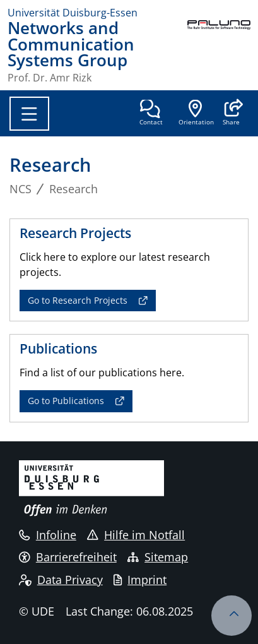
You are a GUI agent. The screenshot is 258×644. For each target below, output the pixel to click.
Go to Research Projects (78, 300)
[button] (231, 114)
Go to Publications (66, 401)
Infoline (48, 535)
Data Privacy (61, 580)
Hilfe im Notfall (136, 535)
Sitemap (158, 557)
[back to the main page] (219, 51)
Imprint (140, 580)
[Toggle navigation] (29, 114)
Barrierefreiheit (68, 557)
